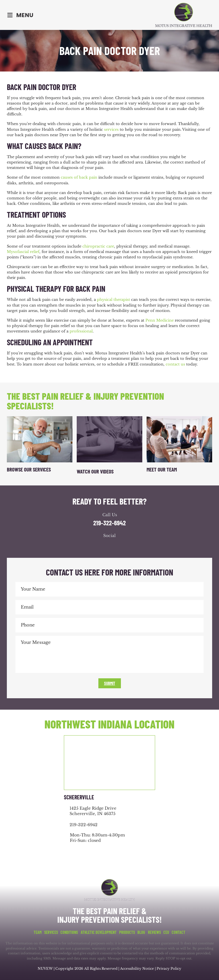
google (104, 546)
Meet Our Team (162, 469)
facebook (92, 546)
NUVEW (45, 968)
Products (127, 932)
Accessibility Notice (137, 968)
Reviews (154, 932)
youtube (115, 546)
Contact (179, 932)
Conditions (69, 932)
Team (38, 932)
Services (51, 932)
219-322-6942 (109, 523)
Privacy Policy (169, 968)
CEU (166, 932)
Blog (141, 932)
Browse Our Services (29, 469)
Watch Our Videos (95, 471)
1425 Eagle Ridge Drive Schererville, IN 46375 (93, 811)
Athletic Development (99, 932)
